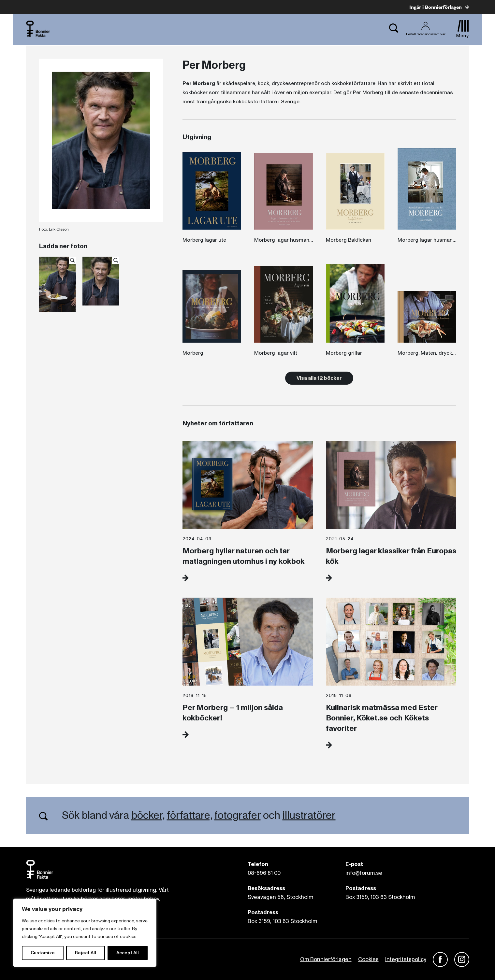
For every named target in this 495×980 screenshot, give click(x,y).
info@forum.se (364, 873)
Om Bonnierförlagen (326, 959)
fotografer (238, 816)
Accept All (128, 953)
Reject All (86, 953)
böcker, (148, 816)
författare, (189, 816)
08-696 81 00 (264, 873)
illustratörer (309, 816)
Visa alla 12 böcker (319, 378)
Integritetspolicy (406, 959)
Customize (43, 953)
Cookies (368, 959)
